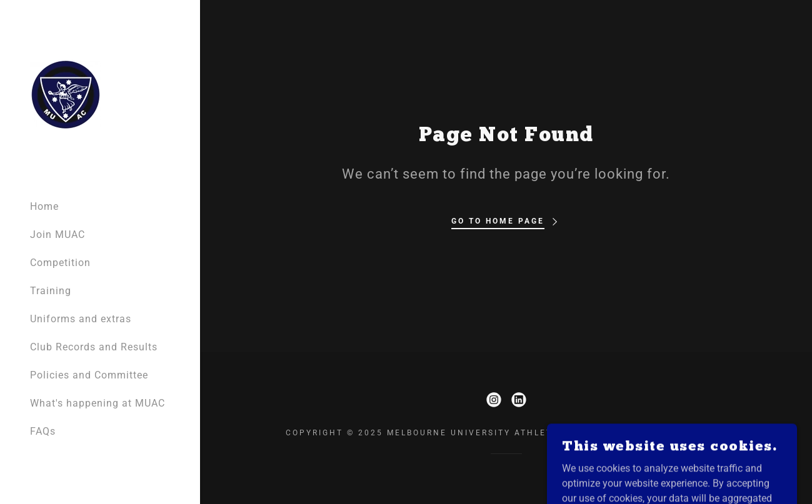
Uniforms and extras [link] (81, 319)
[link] (65, 94)
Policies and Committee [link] (89, 375)
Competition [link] (60, 263)
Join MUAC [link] (58, 235)
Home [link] (44, 206)
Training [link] (51, 291)
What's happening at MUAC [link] (98, 403)
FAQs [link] (43, 431)
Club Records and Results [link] (94, 347)
